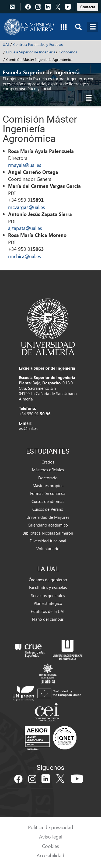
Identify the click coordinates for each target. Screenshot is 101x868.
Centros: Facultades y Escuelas (38, 44)
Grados (48, 462)
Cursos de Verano (48, 509)
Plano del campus (48, 619)
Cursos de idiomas (48, 501)
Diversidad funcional (48, 541)
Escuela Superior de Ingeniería (31, 52)
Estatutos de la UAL (48, 611)
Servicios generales (48, 595)
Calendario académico (48, 525)
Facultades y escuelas (48, 587)
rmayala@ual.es (25, 165)
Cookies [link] (50, 846)
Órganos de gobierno (48, 580)
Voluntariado (48, 549)
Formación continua (48, 493)
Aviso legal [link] (51, 836)
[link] (88, 6)
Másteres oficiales (48, 470)
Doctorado (48, 478)
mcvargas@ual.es (27, 207)
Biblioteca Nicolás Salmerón (48, 533)
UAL (6, 44)
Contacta (88, 7)
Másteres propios (48, 486)
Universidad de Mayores (48, 517)
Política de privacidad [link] (51, 827)
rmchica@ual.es (25, 256)
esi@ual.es (28, 428)
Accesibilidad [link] (50, 855)
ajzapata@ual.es (25, 228)
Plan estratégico (48, 603)
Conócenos (68, 52)
